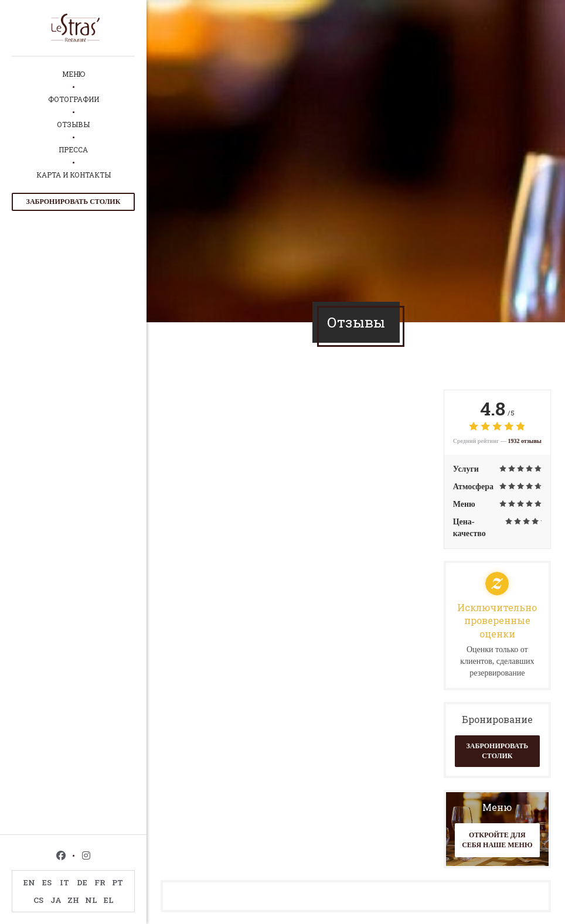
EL (109, 900)
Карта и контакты (74, 175)
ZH (73, 900)
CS (38, 900)
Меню (74, 74)
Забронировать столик (74, 202)
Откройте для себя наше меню (497, 840)
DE (82, 882)
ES (47, 882)
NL (91, 900)
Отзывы (73, 124)
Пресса (73, 149)
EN (29, 882)
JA (56, 900)
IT (64, 882)
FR (100, 882)
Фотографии (74, 99)
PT (118, 882)
